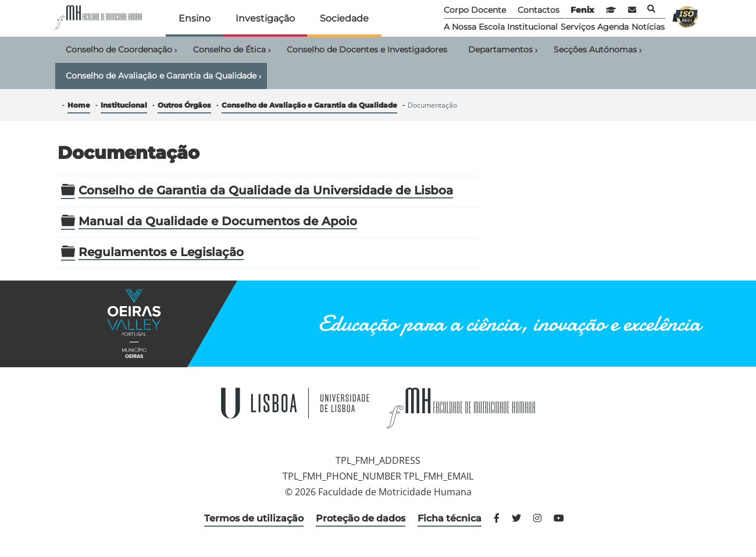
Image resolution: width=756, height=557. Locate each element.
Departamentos (503, 50)
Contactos (539, 10)
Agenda (613, 27)
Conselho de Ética (232, 50)
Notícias (648, 27)
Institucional (532, 27)
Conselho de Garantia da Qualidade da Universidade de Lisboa (266, 190)
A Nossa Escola (474, 27)
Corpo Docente (475, 10)
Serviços (578, 27)
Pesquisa (651, 9)
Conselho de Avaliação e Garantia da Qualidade (163, 76)
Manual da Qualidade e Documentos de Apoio (218, 221)
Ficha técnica (450, 518)
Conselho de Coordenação (121, 50)
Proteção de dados (361, 518)
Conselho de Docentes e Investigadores (367, 49)
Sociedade (344, 18)
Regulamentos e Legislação (161, 252)
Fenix (582, 10)
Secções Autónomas (598, 50)
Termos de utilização (254, 518)
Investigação (265, 18)
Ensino (195, 18)
